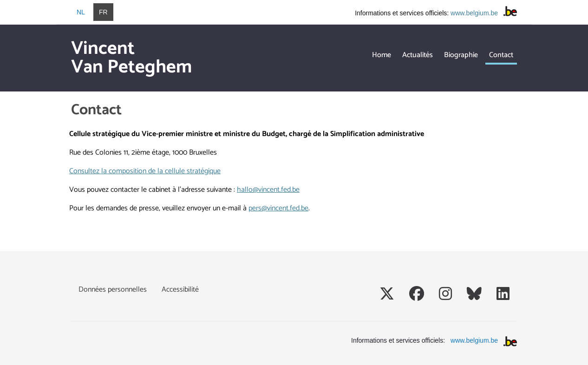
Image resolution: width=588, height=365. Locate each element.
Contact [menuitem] (501, 55)
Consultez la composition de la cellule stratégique (145, 171)
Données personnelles (113, 290)
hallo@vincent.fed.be (268, 190)
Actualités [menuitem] (418, 55)
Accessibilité (180, 290)
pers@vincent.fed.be (278, 208)
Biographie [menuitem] (461, 55)
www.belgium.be (474, 13)
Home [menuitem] (382, 55)
